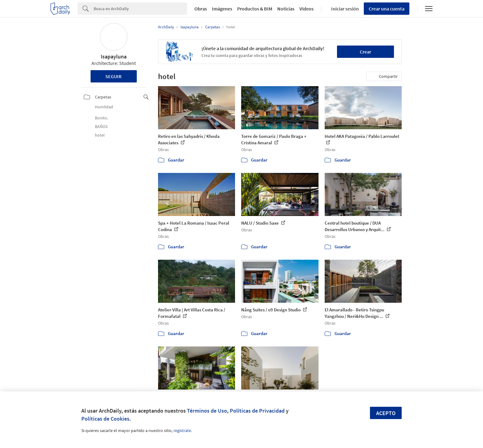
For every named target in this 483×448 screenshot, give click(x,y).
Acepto (386, 413)
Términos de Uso (207, 411)
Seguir (114, 76)
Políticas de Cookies (105, 419)
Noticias (286, 9)
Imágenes (222, 9)
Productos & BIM (255, 9)
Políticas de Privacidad (257, 411)
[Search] (140, 9)
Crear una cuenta (387, 9)
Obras (201, 9)
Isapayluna (114, 56)
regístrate (182, 430)
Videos (306, 9)
